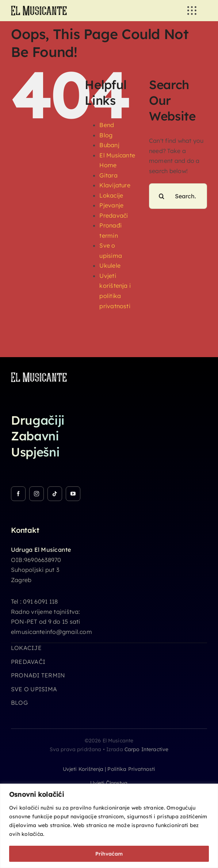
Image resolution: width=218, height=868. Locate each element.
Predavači (114, 215)
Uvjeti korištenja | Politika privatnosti (109, 769)
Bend (107, 125)
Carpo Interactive (146, 749)
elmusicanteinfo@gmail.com (51, 632)
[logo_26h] (39, 9)
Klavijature (115, 185)
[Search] (162, 196)
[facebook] (18, 494)
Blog (106, 135)
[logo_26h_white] (39, 375)
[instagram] (37, 494)
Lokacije (111, 195)
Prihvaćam (109, 854)
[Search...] (178, 196)
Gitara (108, 175)
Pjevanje (111, 205)
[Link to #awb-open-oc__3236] (192, 11)
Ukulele (110, 265)
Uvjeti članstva (109, 783)
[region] (109, 826)
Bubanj (109, 145)
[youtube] (73, 494)
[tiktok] (55, 494)
